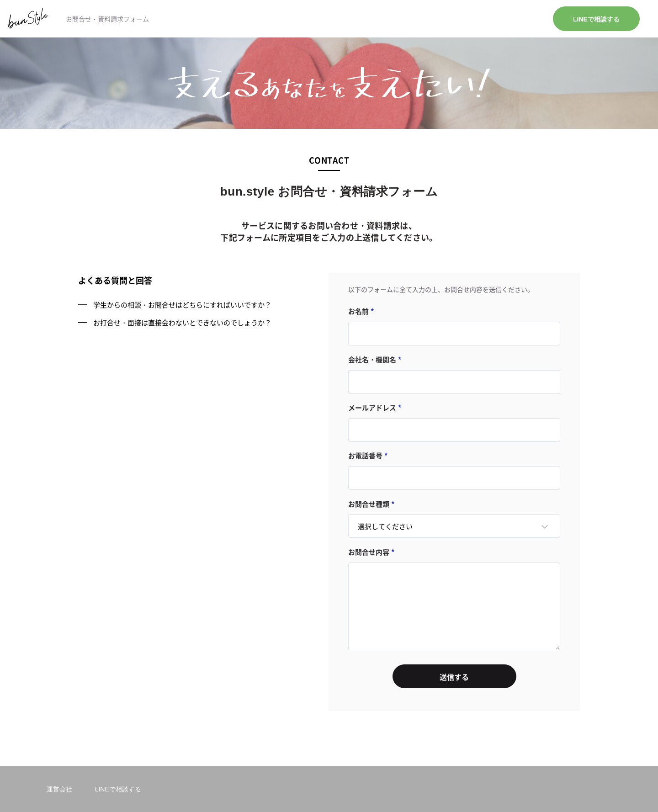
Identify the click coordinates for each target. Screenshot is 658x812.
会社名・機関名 (372, 359)
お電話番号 (365, 455)
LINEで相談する (596, 19)
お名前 (358, 311)
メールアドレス (372, 407)
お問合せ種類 (369, 504)
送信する (454, 677)
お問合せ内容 (369, 552)
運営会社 (59, 789)
